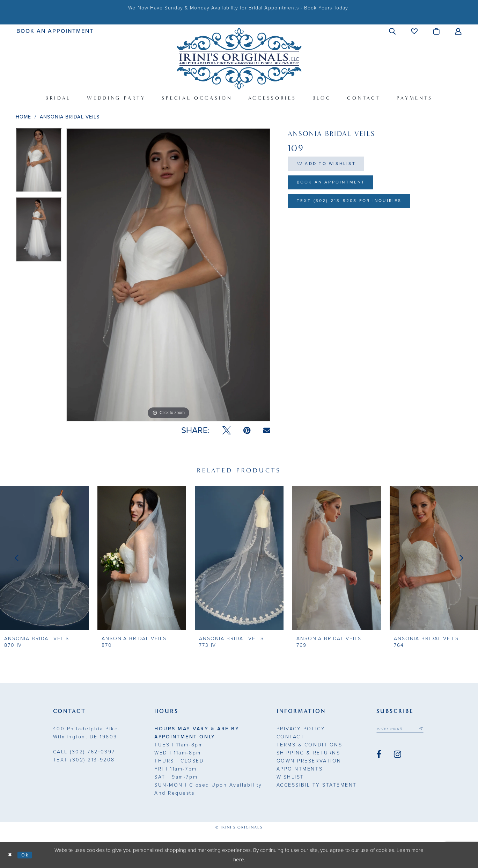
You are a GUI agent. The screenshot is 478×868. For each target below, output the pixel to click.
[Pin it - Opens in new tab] (247, 431)
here (239, 860)
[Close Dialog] (11, 855)
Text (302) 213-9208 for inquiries (361, 209)
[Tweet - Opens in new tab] (227, 431)
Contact (291, 737)
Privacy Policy (301, 729)
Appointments (300, 769)
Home (23, 117)
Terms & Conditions (309, 745)
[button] (393, 31)
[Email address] (404, 729)
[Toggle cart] (437, 31)
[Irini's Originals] (239, 59)
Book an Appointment (339, 188)
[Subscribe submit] (429, 729)
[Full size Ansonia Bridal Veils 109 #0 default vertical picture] (168, 275)
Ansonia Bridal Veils (70, 117)
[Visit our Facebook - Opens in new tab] (379, 756)
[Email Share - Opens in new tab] (267, 430)
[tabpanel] (39, 163)
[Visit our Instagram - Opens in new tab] (398, 756)
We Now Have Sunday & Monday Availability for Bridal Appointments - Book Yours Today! (239, 8)
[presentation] (44, 558)
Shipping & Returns (308, 753)
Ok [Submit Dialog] (29, 855)
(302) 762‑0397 (84, 752)
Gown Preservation (309, 761)
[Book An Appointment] (55, 31)
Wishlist (290, 777)
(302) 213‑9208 (84, 760)
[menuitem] (55, 31)
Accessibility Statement (317, 785)
